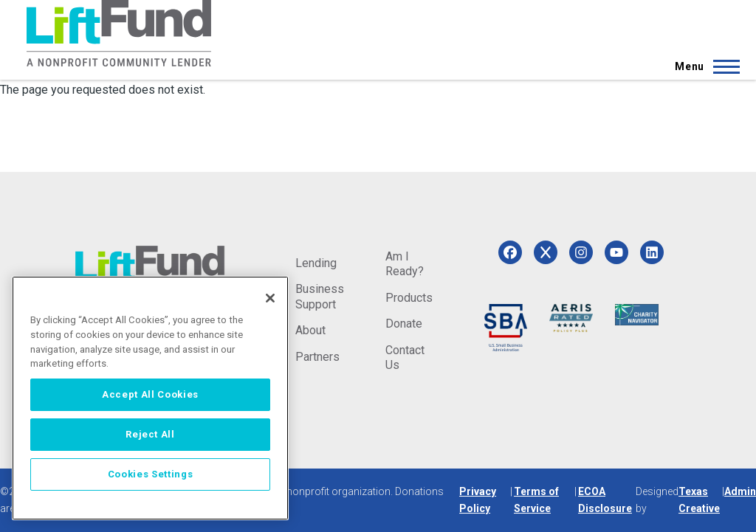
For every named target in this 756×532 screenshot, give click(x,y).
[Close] (270, 298)
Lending (316, 263)
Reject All (150, 434)
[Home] (119, 33)
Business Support (320, 296)
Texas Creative (699, 500)
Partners (317, 357)
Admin (740, 491)
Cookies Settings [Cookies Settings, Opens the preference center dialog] (151, 474)
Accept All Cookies (150, 394)
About (310, 330)
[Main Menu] (703, 66)
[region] (150, 398)
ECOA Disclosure (605, 500)
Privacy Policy (478, 500)
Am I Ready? (405, 264)
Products (409, 298)
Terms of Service (536, 500)
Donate (404, 324)
